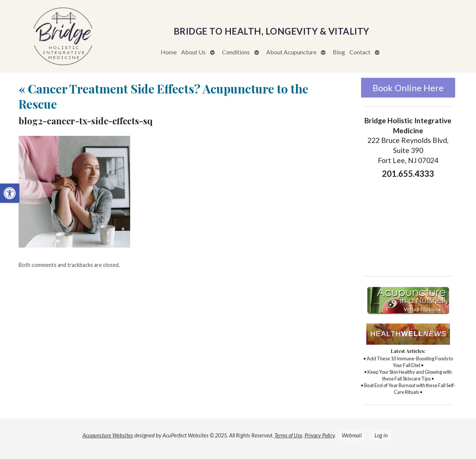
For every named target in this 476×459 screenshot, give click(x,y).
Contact (360, 52)
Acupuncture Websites (108, 435)
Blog (339, 52)
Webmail (352, 435)
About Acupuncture (291, 52)
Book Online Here (408, 88)
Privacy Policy (320, 435)
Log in (381, 435)
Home (169, 52)
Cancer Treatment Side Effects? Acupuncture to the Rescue (163, 96)
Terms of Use (288, 435)
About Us (193, 52)
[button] (10, 193)
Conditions (236, 52)
